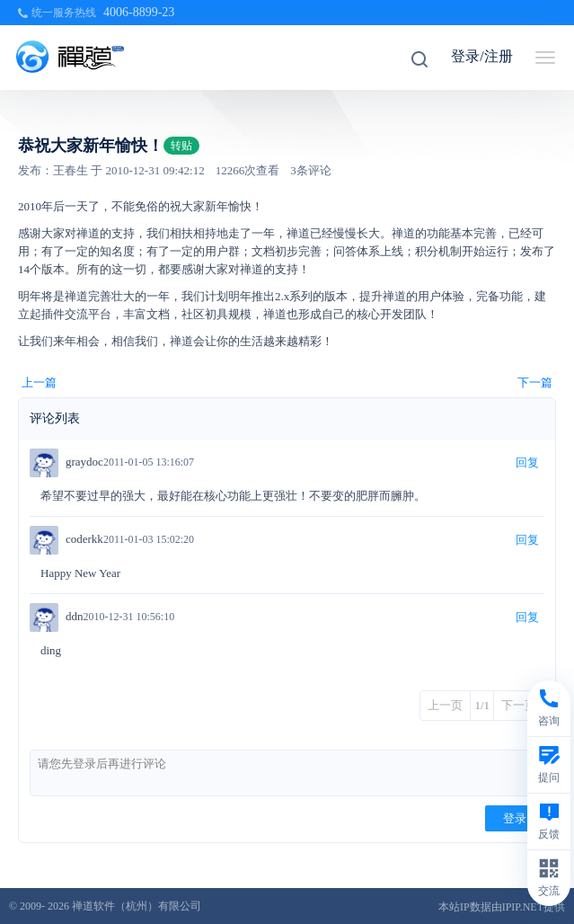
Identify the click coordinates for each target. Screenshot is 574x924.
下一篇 (535, 382)
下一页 (519, 705)
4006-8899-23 (139, 12)
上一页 (445, 705)
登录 (515, 818)
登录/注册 (481, 56)
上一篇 (39, 382)
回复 (527, 462)
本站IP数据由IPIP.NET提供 (502, 907)
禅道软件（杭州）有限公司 (137, 906)
